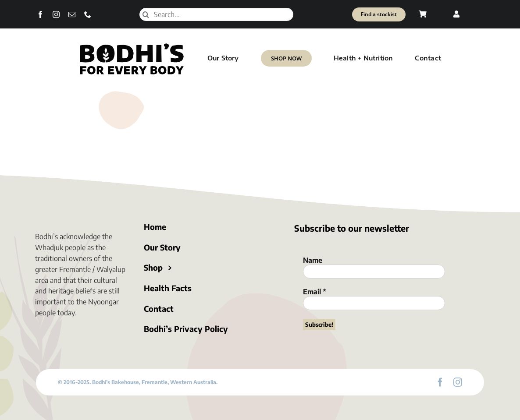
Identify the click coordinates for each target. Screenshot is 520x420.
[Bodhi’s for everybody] (132, 45)
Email (315, 292)
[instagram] (56, 14)
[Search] (146, 14)
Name (313, 260)
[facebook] (40, 14)
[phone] (88, 14)
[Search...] (217, 14)
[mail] (72, 14)
